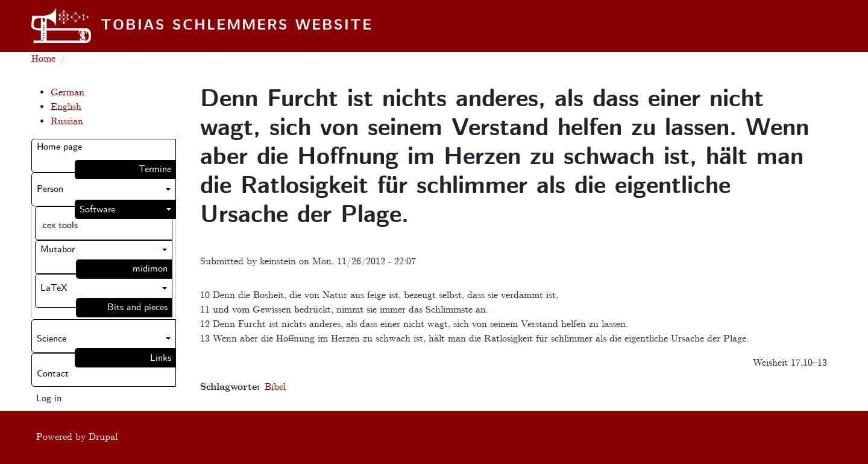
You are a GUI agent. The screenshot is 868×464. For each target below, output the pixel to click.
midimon (150, 269)
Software (97, 210)
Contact (53, 374)
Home (43, 59)
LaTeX (54, 288)
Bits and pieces (137, 307)
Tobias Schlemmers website (237, 26)
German (68, 93)
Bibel (275, 387)
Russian (67, 122)
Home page (59, 147)
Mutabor (58, 249)
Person (50, 189)
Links (161, 358)
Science (52, 339)
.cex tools (59, 225)
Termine (155, 169)
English (66, 107)
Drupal (103, 437)
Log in (49, 399)
